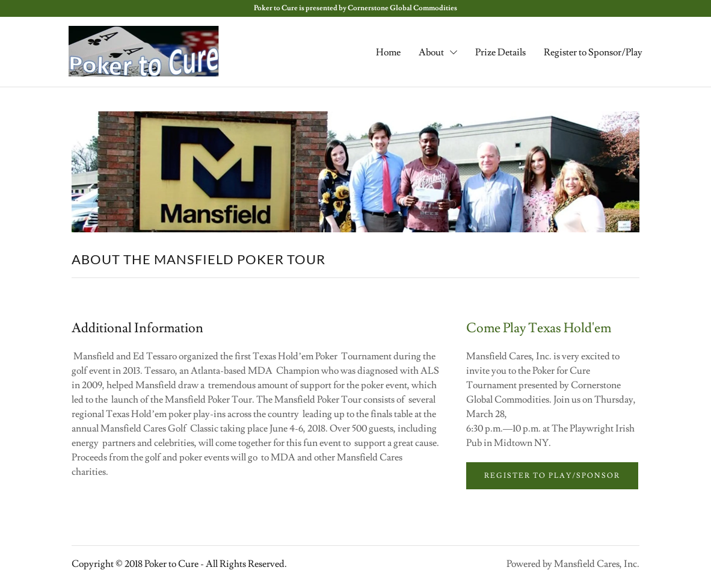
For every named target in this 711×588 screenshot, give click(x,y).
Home (388, 52)
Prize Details (500, 52)
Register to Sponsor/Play (593, 52)
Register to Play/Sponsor (552, 476)
